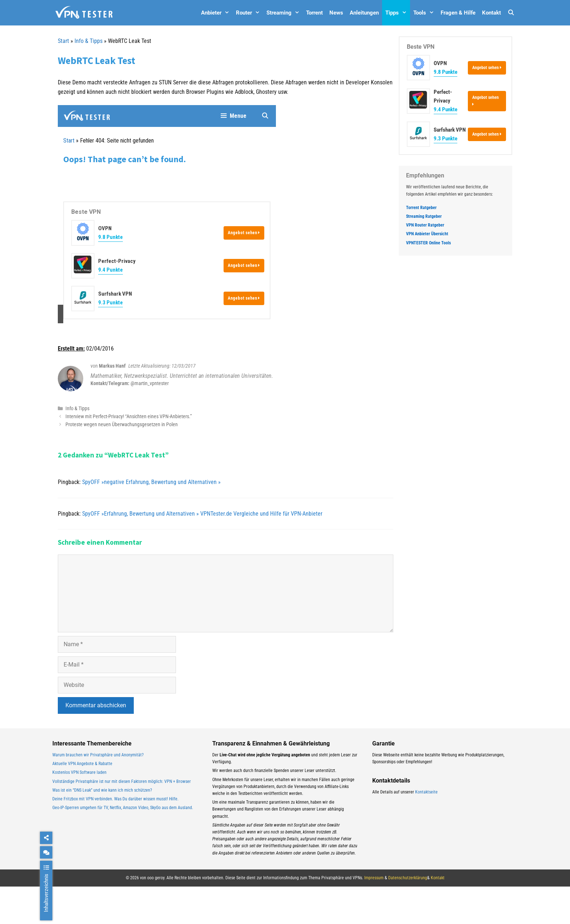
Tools (425, 13)
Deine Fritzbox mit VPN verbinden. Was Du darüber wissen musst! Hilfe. (115, 799)
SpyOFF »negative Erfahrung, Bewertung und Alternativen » (151, 482)
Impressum (374, 878)
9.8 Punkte (445, 72)
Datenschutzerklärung (408, 878)
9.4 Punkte (445, 109)
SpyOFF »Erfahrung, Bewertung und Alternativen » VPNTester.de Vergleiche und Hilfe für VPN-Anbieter (202, 514)
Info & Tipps (89, 41)
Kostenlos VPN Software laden (79, 772)
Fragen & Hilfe (458, 13)
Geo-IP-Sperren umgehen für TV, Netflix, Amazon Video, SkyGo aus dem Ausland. (123, 808)
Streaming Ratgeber (424, 216)
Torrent (314, 13)
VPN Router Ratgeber (425, 225)
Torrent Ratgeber (421, 208)
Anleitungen (364, 13)
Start (63, 41)
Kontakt (491, 13)
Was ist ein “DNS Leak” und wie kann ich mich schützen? (102, 790)
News (336, 13)
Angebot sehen (487, 68)
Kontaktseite (426, 792)
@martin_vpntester (150, 383)
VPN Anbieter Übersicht (427, 234)
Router (250, 13)
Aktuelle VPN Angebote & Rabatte (82, 764)
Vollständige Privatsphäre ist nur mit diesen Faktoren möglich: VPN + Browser (122, 781)
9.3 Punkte (445, 139)
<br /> (167, 214)
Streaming (285, 13)
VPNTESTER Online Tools (428, 243)
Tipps (398, 13)
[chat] (46, 852)
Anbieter (217, 13)
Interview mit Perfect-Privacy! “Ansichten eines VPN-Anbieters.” (129, 416)
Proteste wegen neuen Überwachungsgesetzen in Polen (122, 424)
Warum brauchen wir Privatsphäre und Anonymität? (98, 755)
